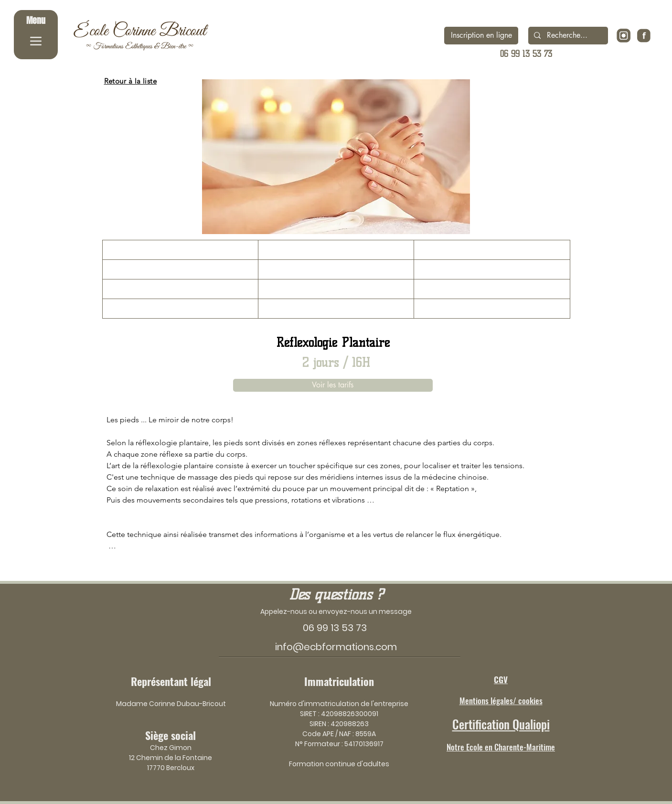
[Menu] (36, 35)
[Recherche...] (567, 35)
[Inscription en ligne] (481, 36)
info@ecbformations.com (336, 647)
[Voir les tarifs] (333, 385)
